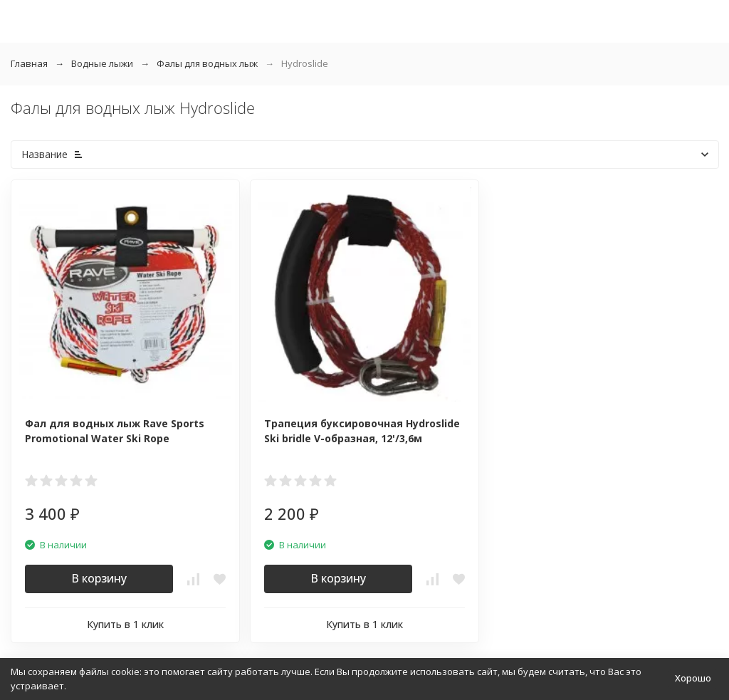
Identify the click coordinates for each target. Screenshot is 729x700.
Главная (29, 63)
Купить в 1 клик (125, 624)
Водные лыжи (102, 63)
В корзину (99, 578)
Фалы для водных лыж (207, 63)
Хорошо (693, 678)
